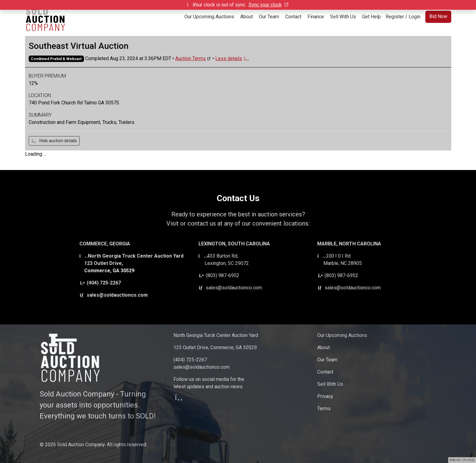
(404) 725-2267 (100, 283)
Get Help (371, 17)
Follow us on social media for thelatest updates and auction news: (209, 389)
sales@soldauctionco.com (114, 295)
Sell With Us (343, 17)
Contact (293, 17)
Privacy (325, 396)
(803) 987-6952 (219, 275)
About (247, 17)
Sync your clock (268, 5)
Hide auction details (54, 141)
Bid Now (438, 16)
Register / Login (403, 17)
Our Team (269, 17)
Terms (324, 409)
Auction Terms (191, 58)
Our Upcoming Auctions (209, 17)
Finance (316, 17)
